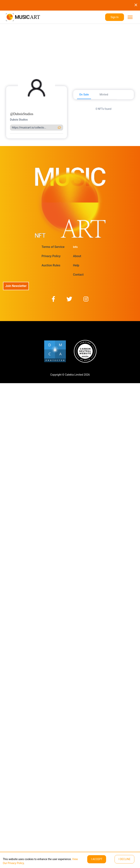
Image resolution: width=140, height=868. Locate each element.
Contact (78, 275)
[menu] (130, 17)
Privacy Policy (51, 256)
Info (75, 247)
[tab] (84, 95)
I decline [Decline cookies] (124, 859)
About (77, 256)
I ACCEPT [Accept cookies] (97, 859)
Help (76, 265)
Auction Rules (51, 265)
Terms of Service (53, 247)
